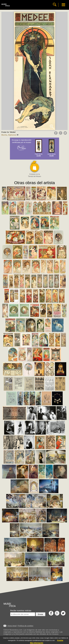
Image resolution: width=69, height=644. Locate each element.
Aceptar (60, 640)
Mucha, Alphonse (10, 135)
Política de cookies (26, 626)
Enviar (40, 614)
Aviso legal (12, 626)
